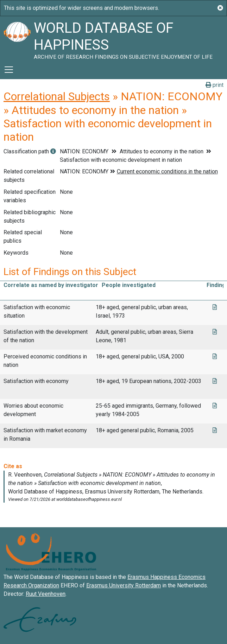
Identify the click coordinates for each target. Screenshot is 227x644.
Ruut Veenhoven (46, 594)
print (215, 85)
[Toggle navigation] (9, 70)
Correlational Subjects (57, 96)
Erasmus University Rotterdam (124, 585)
